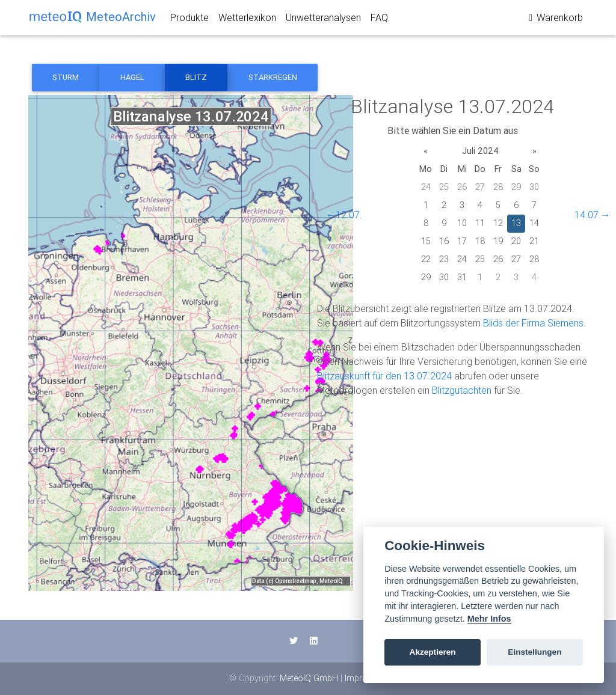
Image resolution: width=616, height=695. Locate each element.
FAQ (379, 20)
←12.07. (344, 215)
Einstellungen (534, 652)
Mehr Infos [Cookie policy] (489, 619)
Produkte (189, 20)
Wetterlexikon (247, 20)
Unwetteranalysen (323, 20)
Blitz (196, 77)
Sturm (66, 77)
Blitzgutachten (462, 390)
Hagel (132, 77)
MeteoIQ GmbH (309, 678)
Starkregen (273, 77)
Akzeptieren (433, 652)
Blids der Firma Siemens (533, 323)
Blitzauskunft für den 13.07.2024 (384, 376)
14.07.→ (593, 215)
